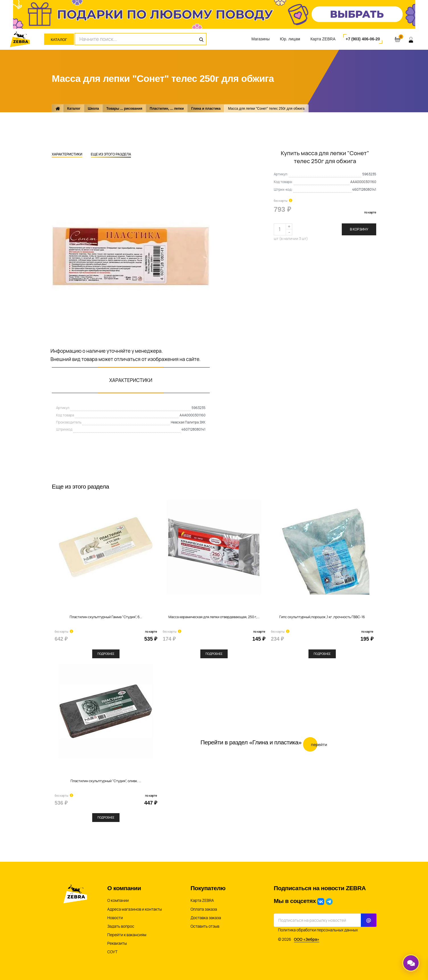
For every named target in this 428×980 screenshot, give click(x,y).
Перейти (315, 744)
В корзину (359, 229)
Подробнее (106, 654)
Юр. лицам (290, 39)
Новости (115, 918)
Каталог (59, 40)
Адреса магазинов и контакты (135, 909)
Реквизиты (117, 943)
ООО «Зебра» (307, 939)
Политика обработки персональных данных (318, 930)
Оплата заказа (204, 909)
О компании (118, 900)
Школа (93, 109)
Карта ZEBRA (323, 39)
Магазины (260, 39)
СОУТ (112, 952)
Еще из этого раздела (111, 155)
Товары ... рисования (124, 109)
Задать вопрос (121, 926)
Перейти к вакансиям (127, 935)
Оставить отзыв (205, 926)
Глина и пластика (206, 109)
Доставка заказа (206, 918)
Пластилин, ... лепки (167, 109)
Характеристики (67, 155)
